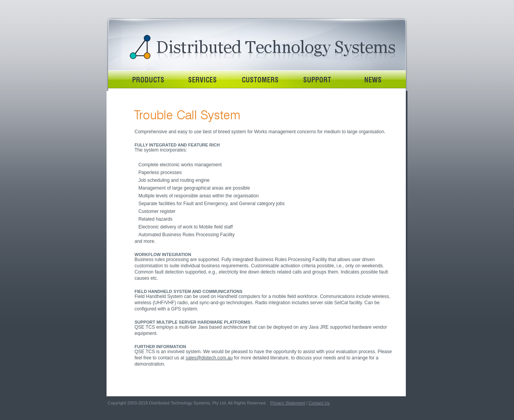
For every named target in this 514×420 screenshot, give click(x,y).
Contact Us (319, 403)
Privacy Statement (288, 403)
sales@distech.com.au (209, 358)
